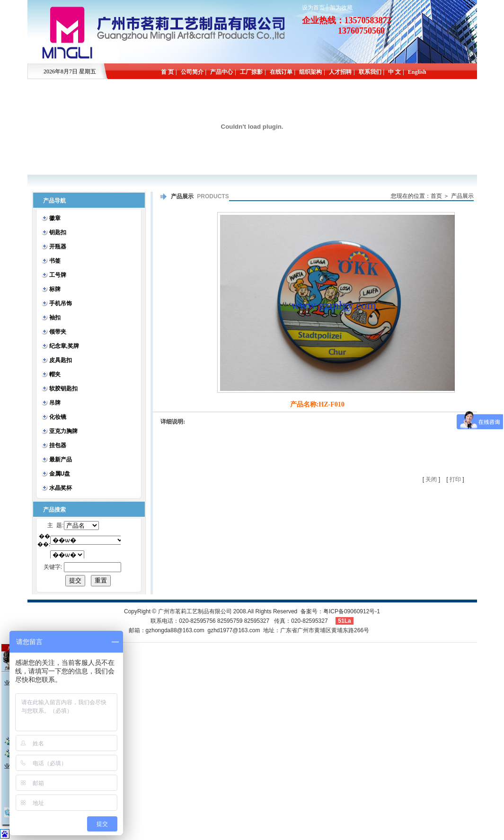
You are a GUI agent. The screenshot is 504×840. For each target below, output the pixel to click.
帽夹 (55, 374)
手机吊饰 (61, 303)
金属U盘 (60, 474)
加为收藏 (341, 8)
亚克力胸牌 (63, 431)
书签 (55, 261)
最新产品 (61, 460)
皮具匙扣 (61, 360)
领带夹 (58, 332)
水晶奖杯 (61, 488)
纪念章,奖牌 (64, 346)
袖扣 (55, 318)
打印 (455, 479)
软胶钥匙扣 (63, 389)
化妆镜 (58, 417)
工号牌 (58, 275)
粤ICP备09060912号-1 (352, 611)
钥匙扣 (58, 232)
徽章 (55, 218)
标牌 (55, 289)
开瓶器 (58, 247)
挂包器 (58, 445)
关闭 (431, 479)
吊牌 (55, 403)
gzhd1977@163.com (234, 630)
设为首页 (313, 8)
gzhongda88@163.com (175, 630)
